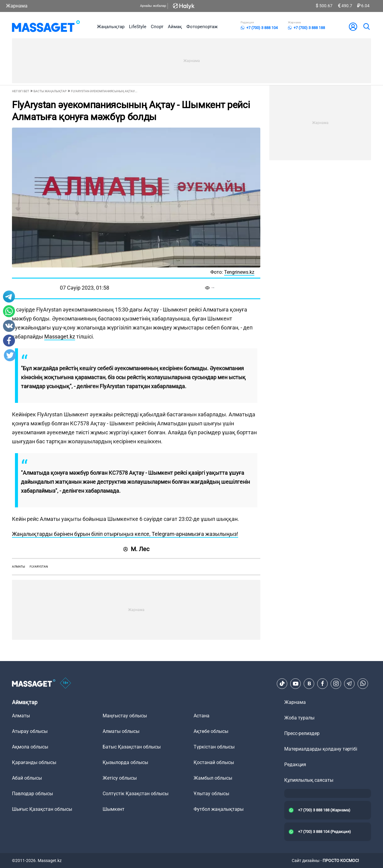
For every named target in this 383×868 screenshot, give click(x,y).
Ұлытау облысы (211, 794)
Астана (202, 716)
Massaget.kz (60, 337)
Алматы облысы (121, 731)
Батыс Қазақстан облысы (132, 747)
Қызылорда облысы (125, 762)
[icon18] (66, 683)
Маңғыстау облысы (125, 716)
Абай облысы (27, 778)
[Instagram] (336, 683)
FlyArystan (39, 567)
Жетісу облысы (120, 778)
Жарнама (17, 6)
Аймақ (175, 27)
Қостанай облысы (214, 762)
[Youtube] (296, 683)
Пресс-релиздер (302, 733)
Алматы (19, 567)
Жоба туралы (299, 718)
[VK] (309, 683)
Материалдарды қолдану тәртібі (321, 749)
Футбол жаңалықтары (219, 809)
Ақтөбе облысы (211, 731)
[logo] (46, 27)
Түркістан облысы (214, 747)
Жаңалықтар (111, 27)
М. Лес (136, 549)
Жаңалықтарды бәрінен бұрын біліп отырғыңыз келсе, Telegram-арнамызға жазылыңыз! (125, 534)
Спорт (157, 27)
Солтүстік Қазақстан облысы (136, 794)
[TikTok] (282, 683)
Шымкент (114, 809)
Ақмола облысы (30, 747)
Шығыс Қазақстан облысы (42, 809)
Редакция (295, 765)
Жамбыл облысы (213, 778)
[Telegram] (349, 683)
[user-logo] (353, 27)
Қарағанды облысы (34, 762)
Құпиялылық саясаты (309, 780)
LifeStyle (138, 27)
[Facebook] (323, 683)
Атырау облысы (30, 731)
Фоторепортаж (202, 27)
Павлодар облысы (32, 794)
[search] (366, 27)
